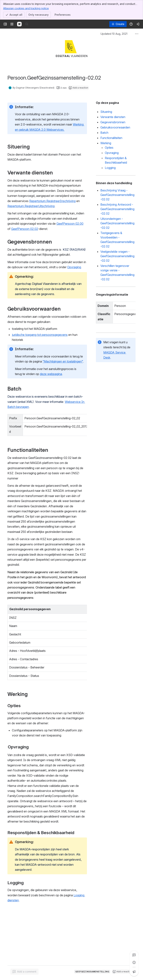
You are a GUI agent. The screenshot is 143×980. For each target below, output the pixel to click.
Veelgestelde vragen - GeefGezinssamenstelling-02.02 (117, 256)
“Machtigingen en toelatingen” (63, 361)
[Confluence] (19, 24)
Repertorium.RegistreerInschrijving (52, 201)
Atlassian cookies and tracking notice (26, 8)
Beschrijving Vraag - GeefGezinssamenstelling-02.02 (117, 195)
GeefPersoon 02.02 (25, 229)
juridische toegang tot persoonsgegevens (40, 335)
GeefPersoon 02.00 (70, 224)
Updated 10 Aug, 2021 (114, 34)
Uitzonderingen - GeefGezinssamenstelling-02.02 (117, 223)
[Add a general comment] (24, 972)
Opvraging (74, 267)
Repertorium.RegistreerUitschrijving (31, 206)
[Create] (118, 24)
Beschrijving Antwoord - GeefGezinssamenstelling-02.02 (117, 209)
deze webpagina (51, 374)
